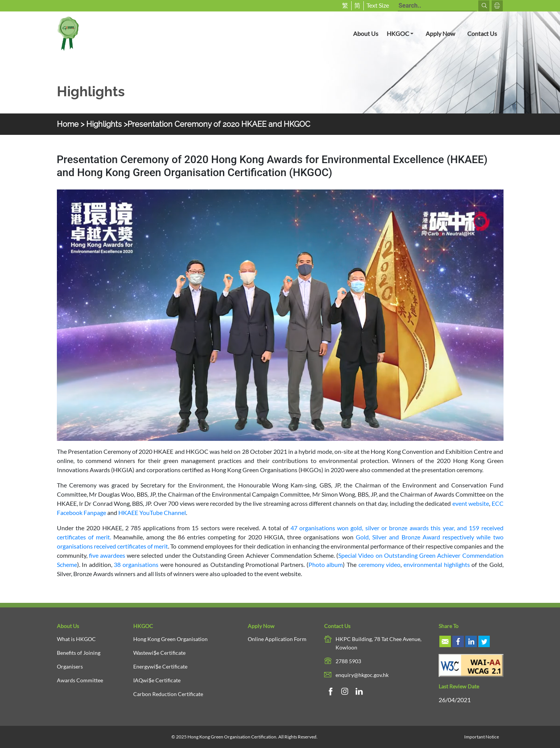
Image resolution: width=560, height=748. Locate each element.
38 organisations (136, 564)
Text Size (378, 5)
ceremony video (380, 564)
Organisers (70, 666)
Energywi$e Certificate (160, 666)
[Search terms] (437, 6)
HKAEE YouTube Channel (152, 512)
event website (471, 503)
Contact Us (482, 33)
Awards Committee (80, 680)
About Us (366, 33)
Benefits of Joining (79, 653)
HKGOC (403, 33)
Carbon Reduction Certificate (168, 694)
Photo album (326, 564)
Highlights (104, 124)
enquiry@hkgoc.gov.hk (362, 675)
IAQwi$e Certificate (157, 680)
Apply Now (440, 33)
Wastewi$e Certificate (159, 653)
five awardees (107, 555)
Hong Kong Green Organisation (170, 639)
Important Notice (482, 737)
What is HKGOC (76, 639)
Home (68, 124)
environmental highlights (437, 564)
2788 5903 (348, 661)
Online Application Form (277, 639)
